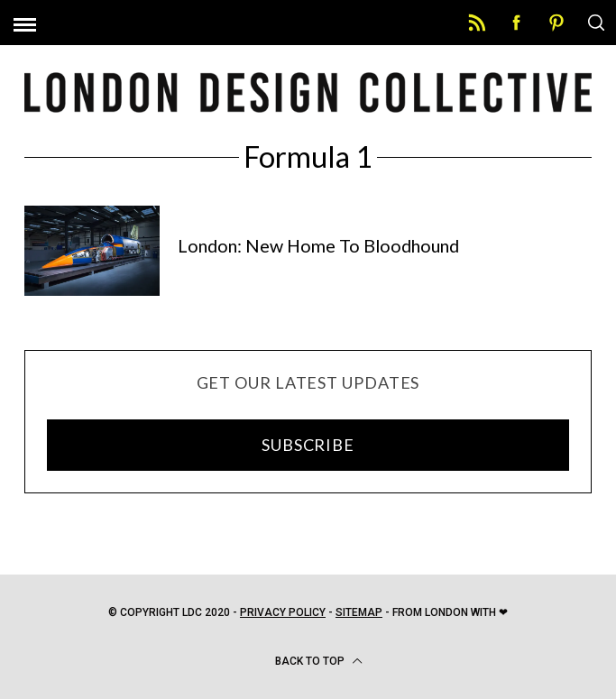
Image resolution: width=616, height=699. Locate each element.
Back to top (319, 661)
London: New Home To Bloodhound (318, 245)
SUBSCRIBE (308, 445)
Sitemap (359, 612)
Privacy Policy (283, 612)
